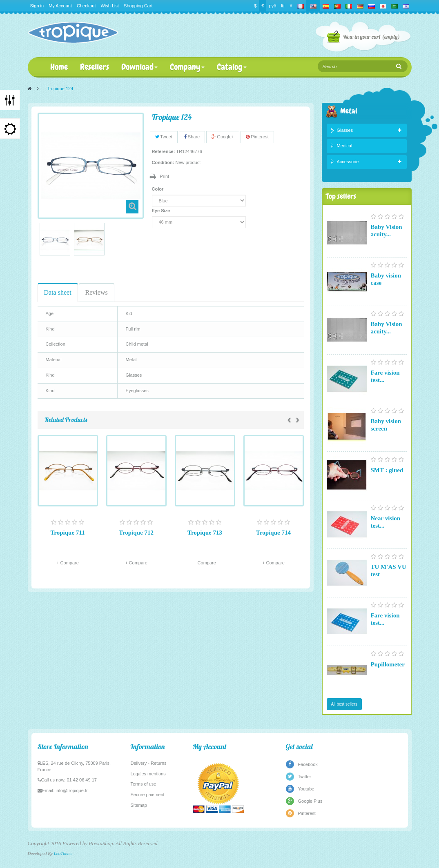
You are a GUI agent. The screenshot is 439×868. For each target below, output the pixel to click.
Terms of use (144, 784)
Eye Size (162, 211)
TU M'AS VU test (389, 571)
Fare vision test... (385, 376)
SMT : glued (387, 470)
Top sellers (341, 196)
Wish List (110, 6)
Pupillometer (388, 664)
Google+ (223, 137)
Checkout (86, 6)
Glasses (345, 130)
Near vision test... (386, 522)
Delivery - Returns (149, 763)
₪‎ (283, 6)
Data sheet (58, 292)
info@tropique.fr (71, 790)
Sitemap (139, 805)
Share (192, 137)
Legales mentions (148, 774)
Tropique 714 (273, 533)
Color (158, 189)
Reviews (97, 292)
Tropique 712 (136, 533)
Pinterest (257, 137)
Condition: (163, 162)
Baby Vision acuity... (387, 231)
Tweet (164, 137)
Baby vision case (386, 279)
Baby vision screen (386, 425)
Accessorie (348, 162)
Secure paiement (148, 795)
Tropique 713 (205, 533)
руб (272, 6)
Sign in (37, 6)
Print (165, 176)
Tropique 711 (67, 533)
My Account (60, 6)
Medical (345, 146)
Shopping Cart (138, 6)
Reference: (164, 151)
